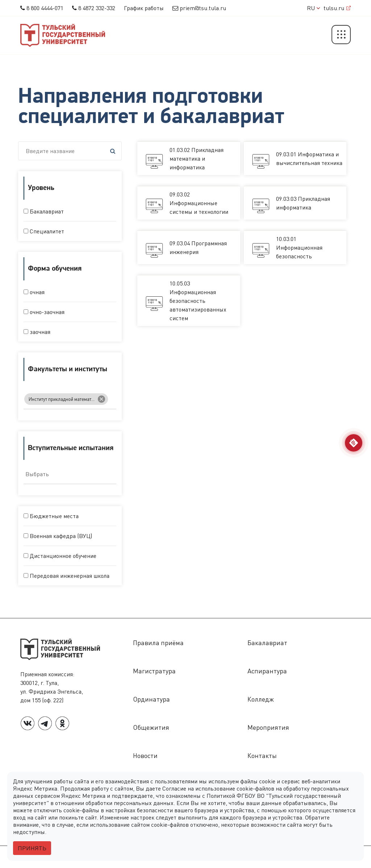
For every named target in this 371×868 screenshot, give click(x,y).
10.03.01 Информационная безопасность (299, 247)
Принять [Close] (32, 848)
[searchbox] (113, 401)
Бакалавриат (44, 211)
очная (34, 292)
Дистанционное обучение (60, 556)
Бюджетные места (51, 516)
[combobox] (70, 400)
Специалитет (44, 231)
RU (313, 8)
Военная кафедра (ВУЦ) (58, 536)
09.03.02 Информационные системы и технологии (199, 203)
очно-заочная (44, 312)
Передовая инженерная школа (66, 576)
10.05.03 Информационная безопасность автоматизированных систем (198, 301)
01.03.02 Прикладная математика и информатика (197, 158)
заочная (37, 332)
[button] (341, 35)
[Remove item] (101, 402)
